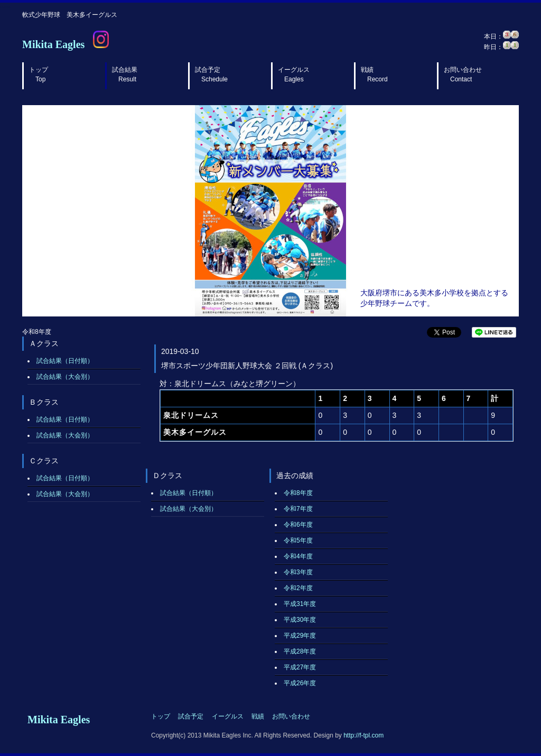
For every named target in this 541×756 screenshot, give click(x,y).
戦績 (374, 74)
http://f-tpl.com (363, 735)
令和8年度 (298, 493)
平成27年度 (300, 667)
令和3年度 (298, 572)
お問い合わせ (463, 74)
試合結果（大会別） (65, 377)
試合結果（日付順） (65, 361)
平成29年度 (300, 636)
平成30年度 (300, 620)
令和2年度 (298, 588)
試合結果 (125, 74)
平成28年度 (300, 651)
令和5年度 (298, 540)
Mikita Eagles (53, 44)
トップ (39, 74)
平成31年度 (300, 604)
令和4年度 (298, 556)
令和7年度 (298, 509)
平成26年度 (300, 683)
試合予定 (211, 74)
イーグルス (294, 74)
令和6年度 (298, 525)
